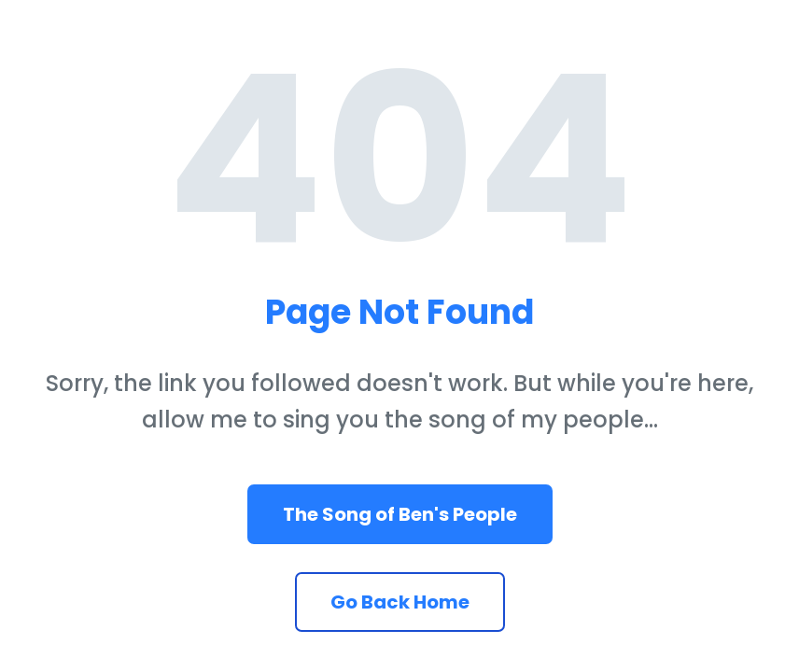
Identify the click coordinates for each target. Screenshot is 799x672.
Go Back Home (400, 602)
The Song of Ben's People (400, 514)
